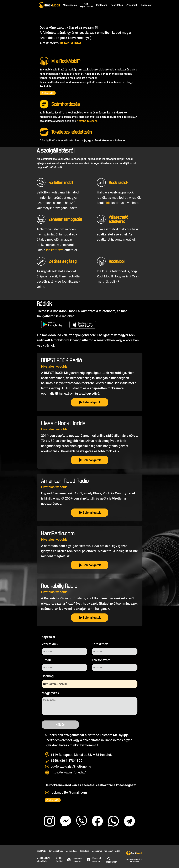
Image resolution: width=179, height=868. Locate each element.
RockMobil (42, 851)
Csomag (48, 676)
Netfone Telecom (87, 121)
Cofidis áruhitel (60, 859)
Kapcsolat (109, 851)
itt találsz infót (71, 43)
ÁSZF (118, 851)
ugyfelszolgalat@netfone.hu (71, 766)
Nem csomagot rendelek (55, 684)
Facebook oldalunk (94, 860)
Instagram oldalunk (75, 860)
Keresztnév (100, 644)
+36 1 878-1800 (71, 761)
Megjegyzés (50, 693)
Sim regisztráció (86, 5)
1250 (54, 761)
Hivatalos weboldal (55, 366)
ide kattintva (55, 250)
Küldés (60, 725)
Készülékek (117, 5)
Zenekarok (132, 5)
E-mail (46, 660)
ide (108, 203)
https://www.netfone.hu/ (68, 772)
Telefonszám (101, 660)
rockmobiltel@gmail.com (69, 792)
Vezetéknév (50, 644)
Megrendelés (70, 5)
